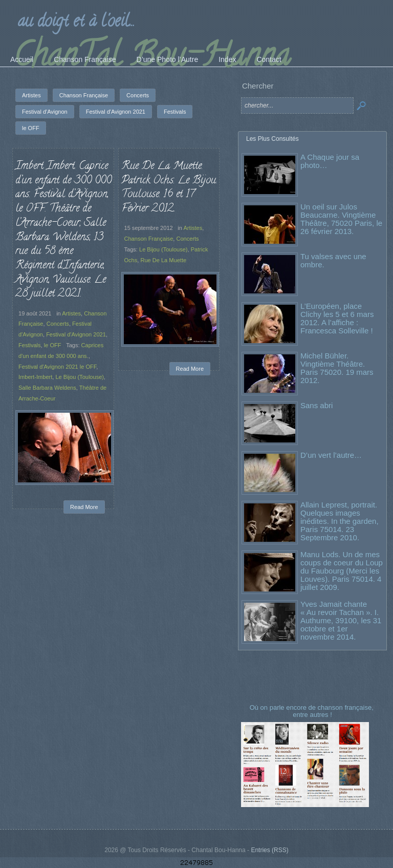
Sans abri (316, 405)
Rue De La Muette (163, 260)
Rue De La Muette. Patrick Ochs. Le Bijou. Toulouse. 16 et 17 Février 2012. (169, 188)
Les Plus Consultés (272, 139)
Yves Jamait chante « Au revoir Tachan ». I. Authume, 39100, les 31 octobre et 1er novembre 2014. (341, 620)
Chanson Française (149, 239)
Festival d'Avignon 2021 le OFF (57, 367)
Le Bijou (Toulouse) (80, 377)
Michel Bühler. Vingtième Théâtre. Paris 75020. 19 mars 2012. (337, 368)
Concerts (58, 324)
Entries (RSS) (269, 850)
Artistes (71, 313)
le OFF (53, 345)
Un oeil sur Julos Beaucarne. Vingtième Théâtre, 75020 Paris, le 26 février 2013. (341, 219)
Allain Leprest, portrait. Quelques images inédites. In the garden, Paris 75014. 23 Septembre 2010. (340, 521)
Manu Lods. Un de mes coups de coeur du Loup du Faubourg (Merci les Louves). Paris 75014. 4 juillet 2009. (342, 571)
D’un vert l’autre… (331, 455)
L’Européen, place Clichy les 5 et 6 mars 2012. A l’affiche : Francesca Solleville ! (337, 318)
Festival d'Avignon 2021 (76, 334)
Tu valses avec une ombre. (333, 260)
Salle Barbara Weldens (47, 388)
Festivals (30, 345)
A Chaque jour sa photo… (330, 161)
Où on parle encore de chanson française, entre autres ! (313, 711)
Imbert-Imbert (35, 377)
